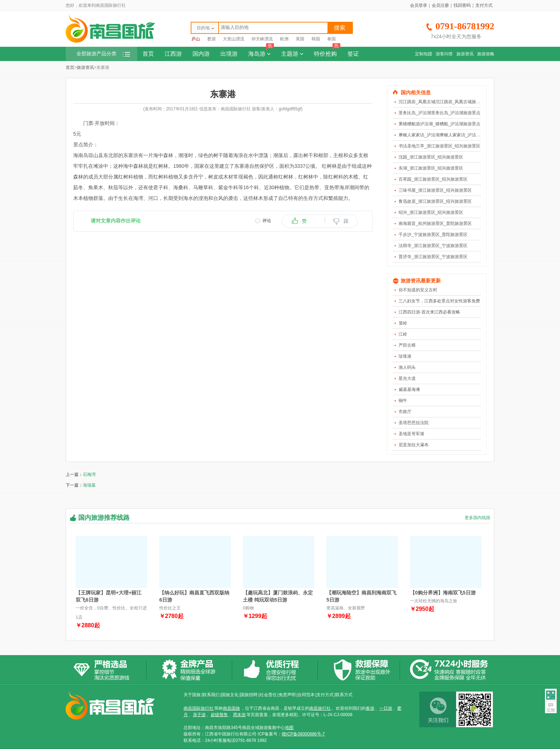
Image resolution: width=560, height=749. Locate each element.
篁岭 (403, 323)
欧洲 (284, 39)
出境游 (229, 54)
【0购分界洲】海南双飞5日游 (443, 593)
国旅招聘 (249, 695)
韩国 (316, 39)
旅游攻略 (486, 54)
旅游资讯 (465, 54)
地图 (289, 728)
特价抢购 (327, 52)
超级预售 (219, 715)
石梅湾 (89, 474)
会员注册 (440, 5)
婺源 (211, 39)
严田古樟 (407, 345)
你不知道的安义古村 (418, 290)
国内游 (201, 54)
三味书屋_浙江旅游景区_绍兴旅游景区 (435, 190)
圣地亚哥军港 (411, 434)
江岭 (403, 334)
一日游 (386, 708)
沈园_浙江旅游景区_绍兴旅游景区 (431, 157)
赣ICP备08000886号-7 (303, 734)
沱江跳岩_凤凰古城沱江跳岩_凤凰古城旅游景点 (444, 102)
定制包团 (424, 54)
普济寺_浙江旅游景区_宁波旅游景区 (433, 257)
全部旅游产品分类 (103, 54)
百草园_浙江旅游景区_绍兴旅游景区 (433, 179)
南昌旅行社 (320, 708)
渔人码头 (407, 367)
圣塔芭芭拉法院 (414, 423)
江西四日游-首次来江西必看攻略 (429, 312)
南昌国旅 (231, 708)
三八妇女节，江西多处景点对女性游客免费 (439, 301)
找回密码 (462, 5)
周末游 (239, 715)
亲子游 (199, 715)
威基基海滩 (409, 389)
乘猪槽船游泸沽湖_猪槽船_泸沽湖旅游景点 (439, 124)
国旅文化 (230, 695)
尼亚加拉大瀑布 (414, 445)
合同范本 (306, 695)
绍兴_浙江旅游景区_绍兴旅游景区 (431, 212)
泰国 (331, 39)
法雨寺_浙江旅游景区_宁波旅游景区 (433, 246)
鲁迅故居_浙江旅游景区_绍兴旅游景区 (435, 201)
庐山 (196, 39)
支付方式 (484, 5)
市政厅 (405, 412)
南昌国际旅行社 (199, 708)
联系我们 (211, 695)
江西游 (173, 54)
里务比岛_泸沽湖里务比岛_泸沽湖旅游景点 (439, 113)
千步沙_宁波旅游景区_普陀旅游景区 (433, 235)
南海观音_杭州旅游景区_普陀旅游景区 (435, 223)
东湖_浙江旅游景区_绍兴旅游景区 (431, 168)
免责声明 (287, 695)
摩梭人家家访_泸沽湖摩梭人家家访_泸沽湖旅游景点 (448, 135)
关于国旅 (192, 695)
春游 (370, 708)
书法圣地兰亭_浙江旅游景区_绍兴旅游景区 (439, 146)
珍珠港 (405, 356)
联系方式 (344, 695)
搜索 (340, 28)
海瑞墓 (89, 485)
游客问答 (444, 54)
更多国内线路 (477, 518)
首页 (148, 54)
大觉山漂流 (234, 39)
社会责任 (268, 695)
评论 (267, 221)
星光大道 (407, 378)
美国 (300, 39)
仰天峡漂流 (262, 39)
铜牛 (403, 401)
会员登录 (419, 5)
